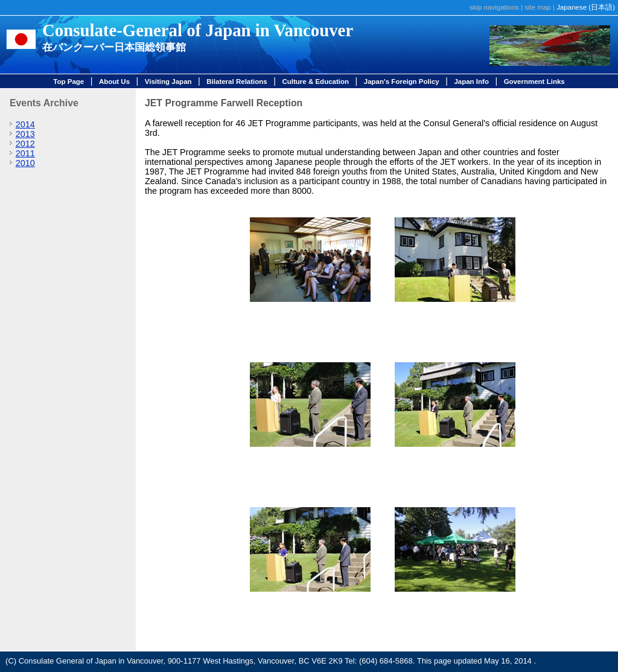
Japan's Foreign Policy (402, 82)
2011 (25, 153)
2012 (25, 144)
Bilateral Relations (237, 82)
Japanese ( (586, 7)
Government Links (534, 82)
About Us (114, 82)
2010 (25, 163)
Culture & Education (315, 82)
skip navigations (494, 7)
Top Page (68, 82)
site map (538, 7)
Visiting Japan (168, 82)
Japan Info (471, 82)
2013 (25, 134)
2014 (25, 124)
